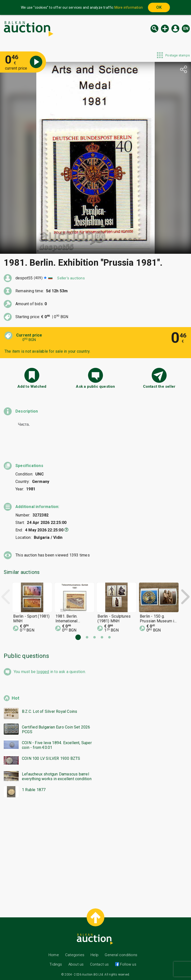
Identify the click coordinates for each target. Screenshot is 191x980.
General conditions (121, 955)
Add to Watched (32, 386)
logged (43, 672)
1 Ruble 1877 (34, 790)
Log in (175, 29)
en (186, 28)
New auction (165, 29)
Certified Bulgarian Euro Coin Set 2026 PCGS (56, 729)
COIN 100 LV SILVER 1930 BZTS (51, 758)
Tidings (56, 964)
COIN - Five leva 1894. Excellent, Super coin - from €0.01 (57, 745)
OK (159, 7)
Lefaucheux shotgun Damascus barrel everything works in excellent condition (57, 776)
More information (129, 7)
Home (54, 955)
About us (76, 964)
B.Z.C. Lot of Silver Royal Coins (49, 711)
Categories (75, 955)
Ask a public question (95, 386)
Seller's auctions (71, 278)
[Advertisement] (95, 851)
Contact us (99, 964)
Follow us (128, 964)
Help (95, 955)
